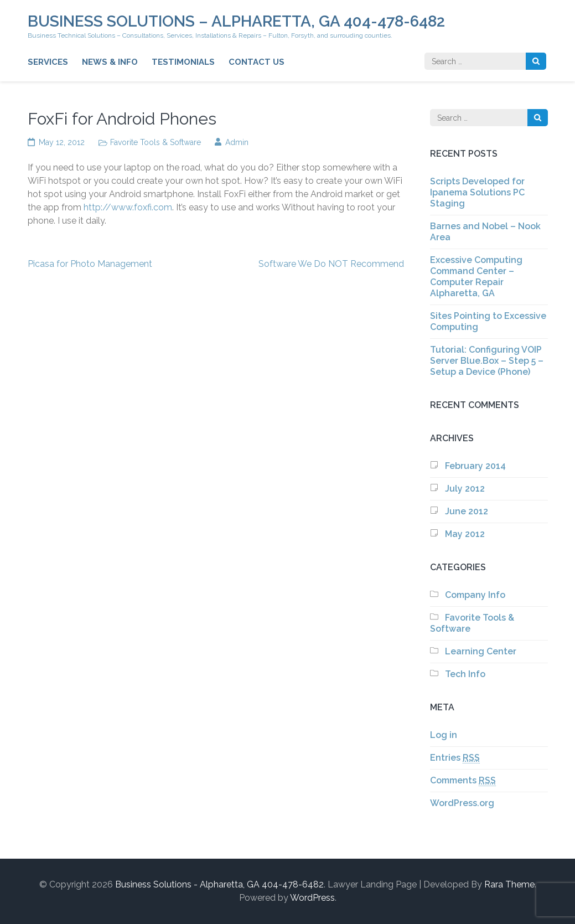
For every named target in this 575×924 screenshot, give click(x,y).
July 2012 (465, 489)
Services (48, 62)
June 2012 (467, 511)
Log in (444, 735)
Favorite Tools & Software (156, 142)
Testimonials (183, 62)
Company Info (475, 595)
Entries (455, 758)
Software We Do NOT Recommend (331, 264)
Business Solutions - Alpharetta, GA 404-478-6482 (219, 884)
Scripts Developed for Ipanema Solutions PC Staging (477, 192)
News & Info (110, 62)
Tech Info (465, 674)
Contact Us (257, 62)
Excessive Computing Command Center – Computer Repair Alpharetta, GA (476, 277)
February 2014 (475, 466)
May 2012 (465, 534)
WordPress (312, 898)
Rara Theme (509, 884)
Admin (237, 142)
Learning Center (481, 651)
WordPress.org (462, 803)
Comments (463, 781)
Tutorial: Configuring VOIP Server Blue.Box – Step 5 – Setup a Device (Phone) (487, 361)
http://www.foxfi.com (128, 207)
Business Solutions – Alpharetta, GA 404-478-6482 (236, 21)
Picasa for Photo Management (90, 264)
